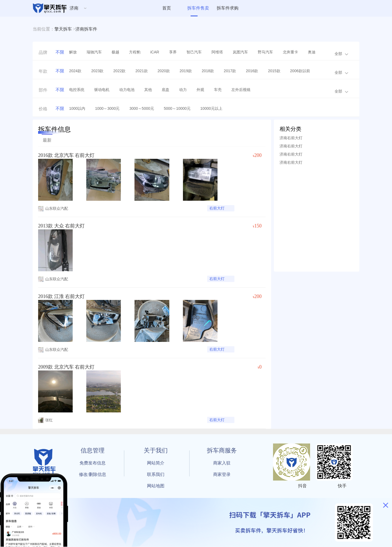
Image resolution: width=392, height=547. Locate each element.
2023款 (97, 71)
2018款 (208, 71)
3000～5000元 (142, 108)
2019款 (186, 71)
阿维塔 (217, 52)
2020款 (164, 71)
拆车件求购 (228, 8)
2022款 (119, 71)
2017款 (230, 71)
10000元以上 (211, 108)
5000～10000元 (177, 108)
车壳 (218, 90)
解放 (73, 52)
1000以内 (77, 108)
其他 (148, 90)
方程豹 (135, 52)
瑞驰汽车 (94, 52)
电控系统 (77, 90)
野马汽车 (265, 52)
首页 (167, 8)
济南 (74, 8)
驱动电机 (102, 90)
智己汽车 (194, 52)
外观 (200, 90)
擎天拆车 (63, 29)
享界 (173, 52)
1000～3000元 (107, 108)
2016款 (252, 71)
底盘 (166, 90)
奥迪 (312, 52)
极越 (115, 52)
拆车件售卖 (198, 8)
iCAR (155, 52)
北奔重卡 (290, 52)
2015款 (274, 71)
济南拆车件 (86, 29)
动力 (183, 90)
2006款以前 (300, 71)
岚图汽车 (240, 52)
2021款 (141, 71)
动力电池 (127, 90)
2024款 (75, 71)
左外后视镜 (241, 90)
